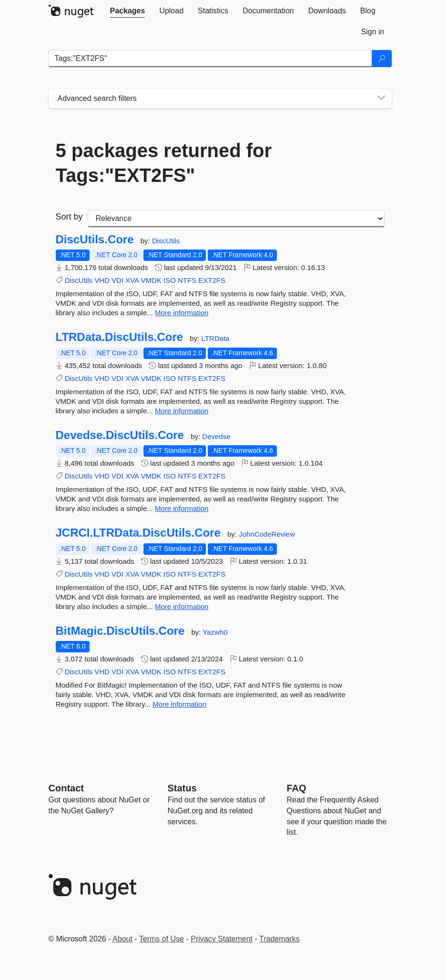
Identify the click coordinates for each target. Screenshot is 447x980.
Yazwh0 (215, 632)
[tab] (128, 11)
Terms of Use (162, 939)
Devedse (216, 436)
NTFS (187, 280)
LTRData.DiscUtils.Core (120, 337)
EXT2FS (212, 280)
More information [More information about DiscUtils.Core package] (182, 313)
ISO (170, 280)
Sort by (69, 217)
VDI (117, 280)
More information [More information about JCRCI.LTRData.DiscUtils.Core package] (182, 606)
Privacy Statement (222, 939)
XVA (132, 280)
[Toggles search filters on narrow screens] (381, 99)
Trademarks (279, 939)
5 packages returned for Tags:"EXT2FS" (164, 163)
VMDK (151, 280)
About (122, 939)
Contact (66, 788)
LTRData (215, 338)
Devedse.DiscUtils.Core (120, 435)
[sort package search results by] (236, 219)
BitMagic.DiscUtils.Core (120, 631)
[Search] (382, 59)
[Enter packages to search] (210, 59)
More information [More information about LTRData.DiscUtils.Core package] (182, 411)
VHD (102, 280)
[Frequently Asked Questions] (297, 788)
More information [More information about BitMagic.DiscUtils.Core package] (179, 704)
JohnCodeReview (267, 534)
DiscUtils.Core (95, 240)
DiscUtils (166, 241)
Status (182, 788)
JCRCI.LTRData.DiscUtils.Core (138, 533)
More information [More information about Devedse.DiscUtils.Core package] (182, 508)
